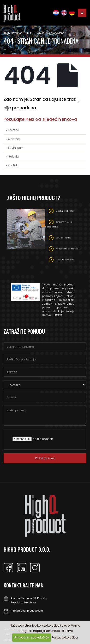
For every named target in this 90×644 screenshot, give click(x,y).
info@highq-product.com (27, 611)
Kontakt (13, 165)
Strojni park (16, 148)
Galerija (13, 157)
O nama (14, 139)
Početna (14, 130)
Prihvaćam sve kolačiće (32, 637)
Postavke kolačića (65, 637)
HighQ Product (13, 33)
